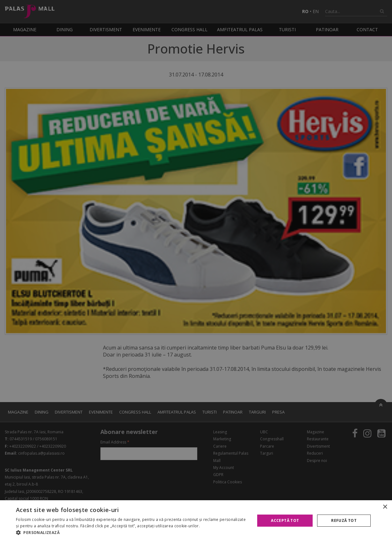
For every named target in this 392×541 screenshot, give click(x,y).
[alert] (196, 270)
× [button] (385, 507)
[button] (132, 533)
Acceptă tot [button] (285, 520)
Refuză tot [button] (344, 520)
